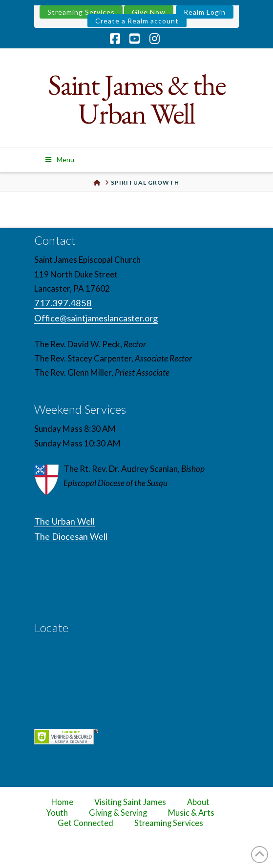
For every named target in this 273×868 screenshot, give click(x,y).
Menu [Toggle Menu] (59, 159)
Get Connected (85, 823)
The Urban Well (64, 521)
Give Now (149, 12)
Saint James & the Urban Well (136, 99)
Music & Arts (191, 813)
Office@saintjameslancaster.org (96, 318)
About (198, 802)
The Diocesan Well (71, 536)
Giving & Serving (118, 813)
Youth (57, 813)
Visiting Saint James (130, 802)
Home (62, 802)
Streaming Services (81, 12)
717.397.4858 (63, 303)
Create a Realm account (137, 21)
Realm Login (205, 12)
